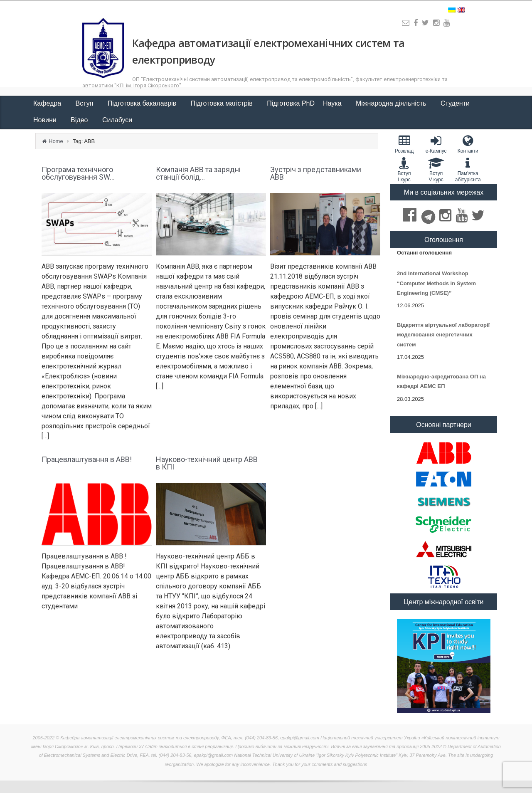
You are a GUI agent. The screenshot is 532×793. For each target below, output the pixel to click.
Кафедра (48, 103)
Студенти (456, 103)
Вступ (85, 103)
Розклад (404, 144)
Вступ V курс (436, 170)
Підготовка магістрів (223, 103)
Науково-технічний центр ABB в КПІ (207, 463)
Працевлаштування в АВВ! (87, 459)
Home (56, 141)
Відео (80, 120)
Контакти (468, 144)
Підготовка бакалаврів (143, 103)
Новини (46, 120)
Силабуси (117, 120)
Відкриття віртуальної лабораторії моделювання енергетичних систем (443, 335)
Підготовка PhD (291, 103)
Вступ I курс (404, 170)
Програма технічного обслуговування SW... (78, 173)
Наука (333, 103)
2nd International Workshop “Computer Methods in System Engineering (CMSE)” (436, 283)
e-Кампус (436, 144)
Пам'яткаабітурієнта (468, 170)
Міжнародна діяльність (392, 103)
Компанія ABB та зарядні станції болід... (198, 173)
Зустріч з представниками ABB (316, 173)
